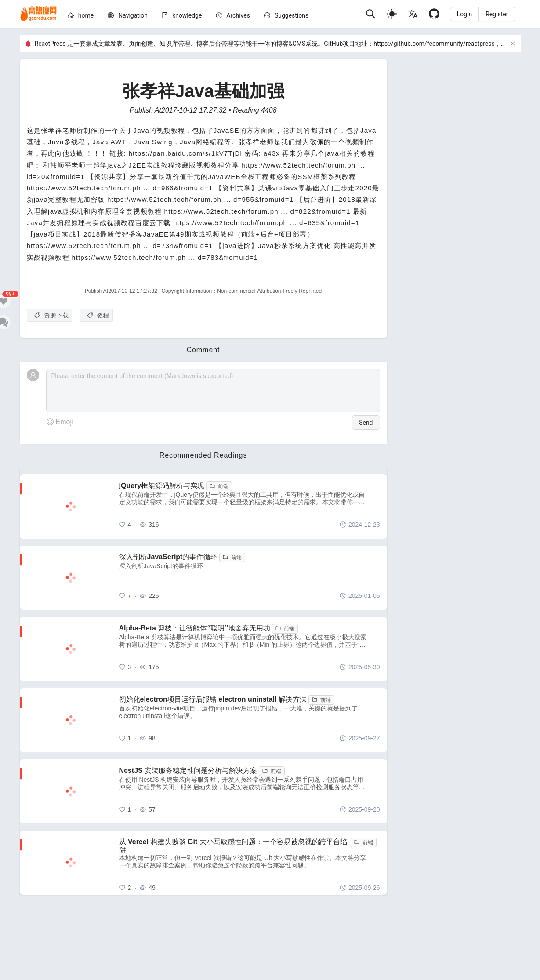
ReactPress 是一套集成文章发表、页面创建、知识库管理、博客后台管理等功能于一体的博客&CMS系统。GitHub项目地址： (204, 44)
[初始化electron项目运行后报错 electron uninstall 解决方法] (250, 720)
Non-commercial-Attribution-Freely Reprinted (269, 291)
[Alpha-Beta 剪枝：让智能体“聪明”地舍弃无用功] (250, 649)
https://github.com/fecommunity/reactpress (434, 44)
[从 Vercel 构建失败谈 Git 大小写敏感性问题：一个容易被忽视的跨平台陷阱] (250, 863)
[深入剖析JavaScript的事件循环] (250, 578)
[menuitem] (81, 17)
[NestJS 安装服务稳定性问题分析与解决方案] (250, 791)
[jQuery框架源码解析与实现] (250, 506)
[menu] (213, 17)
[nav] (133, 15)
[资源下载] (50, 315)
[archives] (238, 15)
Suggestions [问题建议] (292, 15)
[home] (38, 14)
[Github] (434, 14)
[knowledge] (187, 15)
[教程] (96, 315)
